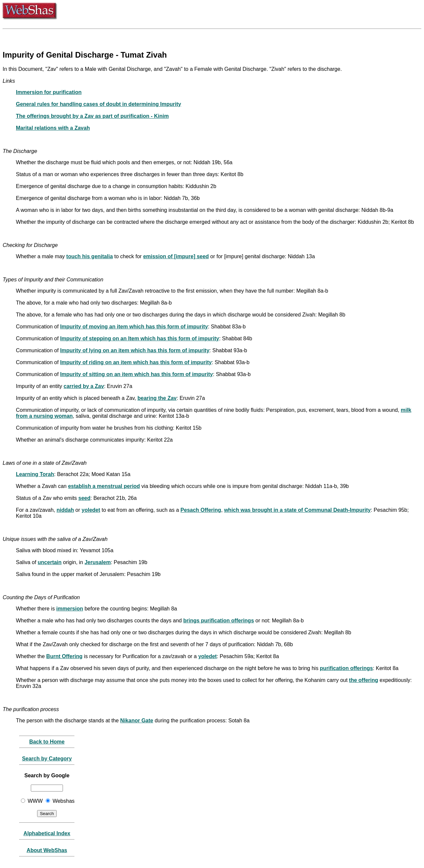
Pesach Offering (201, 510)
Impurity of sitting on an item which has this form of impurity (136, 374)
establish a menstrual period (104, 486)
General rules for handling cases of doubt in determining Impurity (99, 104)
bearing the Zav (157, 398)
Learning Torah (35, 474)
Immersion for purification (49, 92)
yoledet (91, 510)
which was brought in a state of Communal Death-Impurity (297, 510)
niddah (65, 510)
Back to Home (47, 742)
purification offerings (346, 668)
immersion (70, 609)
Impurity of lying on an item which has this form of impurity (135, 350)
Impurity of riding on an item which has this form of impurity (136, 362)
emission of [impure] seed (176, 256)
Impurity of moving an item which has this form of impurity (134, 327)
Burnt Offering (64, 656)
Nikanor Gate (137, 721)
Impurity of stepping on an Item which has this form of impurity (139, 338)
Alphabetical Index (47, 833)
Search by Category (47, 759)
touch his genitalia (89, 256)
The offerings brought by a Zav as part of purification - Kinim (92, 116)
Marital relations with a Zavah (53, 128)
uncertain (50, 562)
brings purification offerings (218, 621)
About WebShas (47, 850)
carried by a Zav (84, 386)
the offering (364, 680)
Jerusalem (98, 562)
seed (84, 498)
